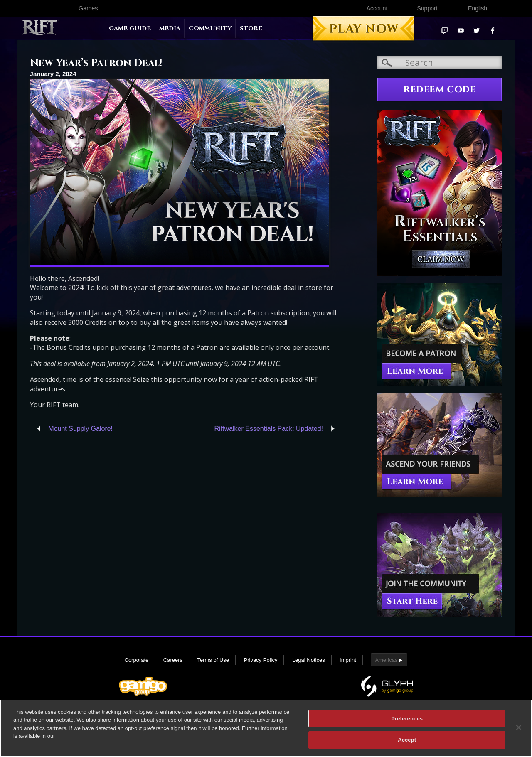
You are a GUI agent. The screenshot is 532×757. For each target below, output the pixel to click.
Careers (173, 660)
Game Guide (130, 28)
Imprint (348, 660)
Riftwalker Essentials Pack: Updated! (269, 429)
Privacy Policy (261, 660)
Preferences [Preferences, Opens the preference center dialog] (407, 719)
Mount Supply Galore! (80, 429)
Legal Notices (309, 660)
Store (251, 28)
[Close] (519, 728)
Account (377, 8)
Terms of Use (213, 660)
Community (210, 28)
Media (170, 28)
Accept (407, 740)
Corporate (137, 660)
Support (427, 8)
